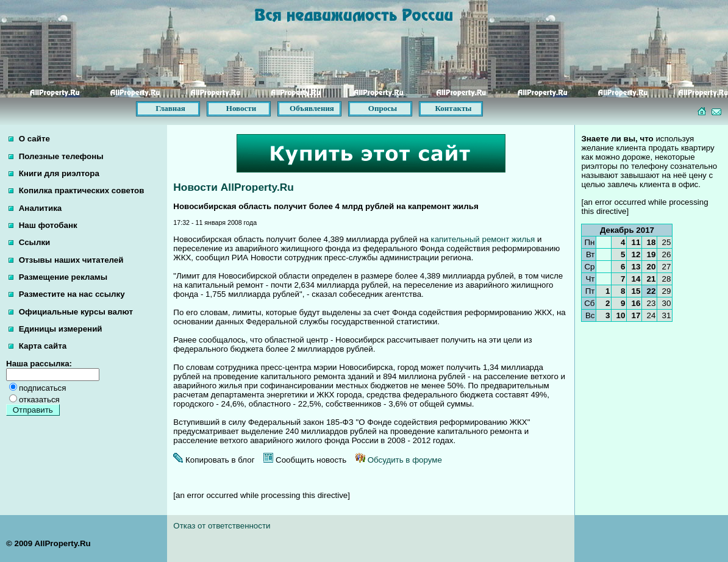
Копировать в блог (214, 460)
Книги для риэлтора (54, 173)
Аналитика (35, 208)
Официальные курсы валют (71, 312)
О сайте (29, 139)
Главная (170, 108)
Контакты (454, 108)
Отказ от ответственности (222, 526)
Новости (241, 108)
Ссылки (29, 242)
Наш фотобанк (43, 225)
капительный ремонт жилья (483, 239)
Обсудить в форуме (399, 460)
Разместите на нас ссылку (67, 294)
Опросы (383, 108)
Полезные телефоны (56, 156)
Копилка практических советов (76, 190)
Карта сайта (37, 346)
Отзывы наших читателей (66, 260)
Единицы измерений (55, 329)
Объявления (312, 108)
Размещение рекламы (58, 277)
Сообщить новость (305, 460)
